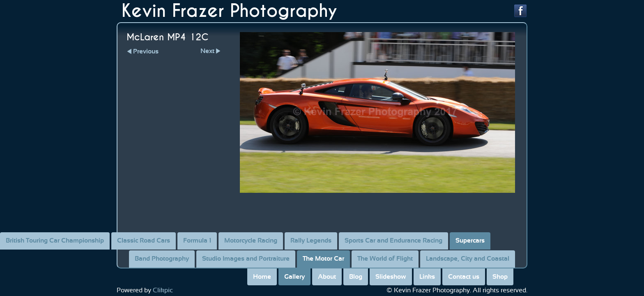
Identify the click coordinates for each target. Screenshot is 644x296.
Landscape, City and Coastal (468, 259)
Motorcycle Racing (251, 240)
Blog (356, 277)
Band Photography (162, 259)
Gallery (294, 277)
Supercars (470, 240)
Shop (500, 277)
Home (262, 277)
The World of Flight (385, 259)
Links (427, 277)
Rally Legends (311, 240)
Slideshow (391, 277)
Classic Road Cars (144, 240)
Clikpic (163, 290)
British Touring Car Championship (55, 240)
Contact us (464, 277)
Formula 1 (197, 240)
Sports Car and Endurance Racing (393, 240)
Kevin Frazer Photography (229, 11)
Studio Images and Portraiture (246, 259)
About (327, 277)
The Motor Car (323, 259)
